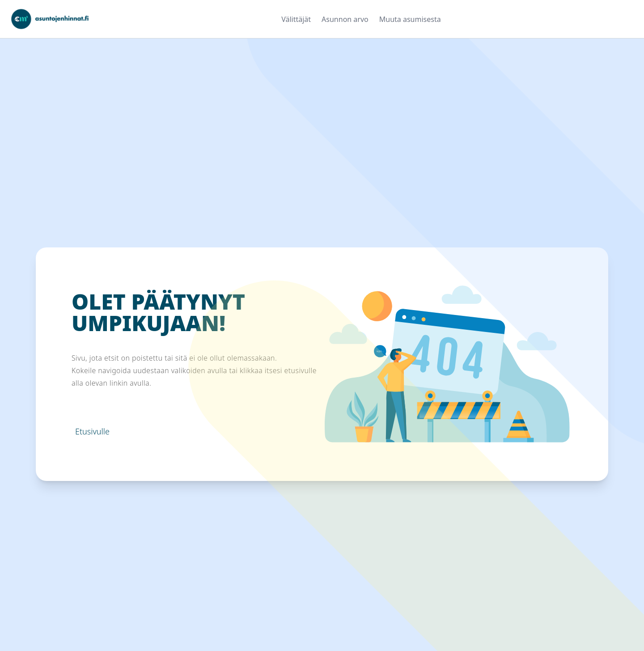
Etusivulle (92, 431)
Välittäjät (296, 19)
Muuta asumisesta (410, 19)
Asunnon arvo (345, 19)
